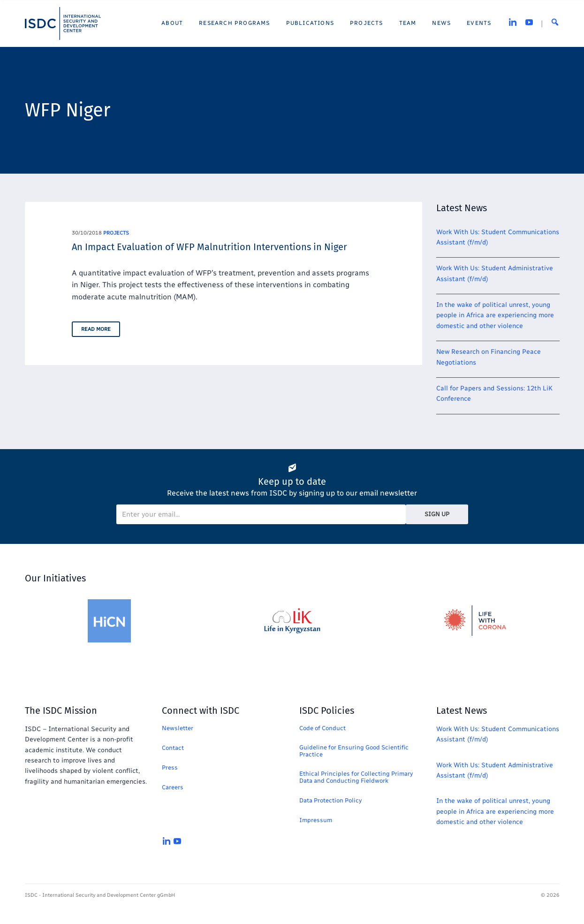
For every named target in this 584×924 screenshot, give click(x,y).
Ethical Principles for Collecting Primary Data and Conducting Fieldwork (356, 777)
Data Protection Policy (330, 800)
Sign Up (437, 514)
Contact (173, 748)
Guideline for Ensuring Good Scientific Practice (354, 751)
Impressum (316, 820)
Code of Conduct (322, 728)
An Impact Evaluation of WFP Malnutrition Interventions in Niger (209, 247)
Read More (96, 329)
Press (170, 767)
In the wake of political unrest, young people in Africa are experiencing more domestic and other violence (495, 315)
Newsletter (178, 728)
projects (116, 233)
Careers (173, 787)
